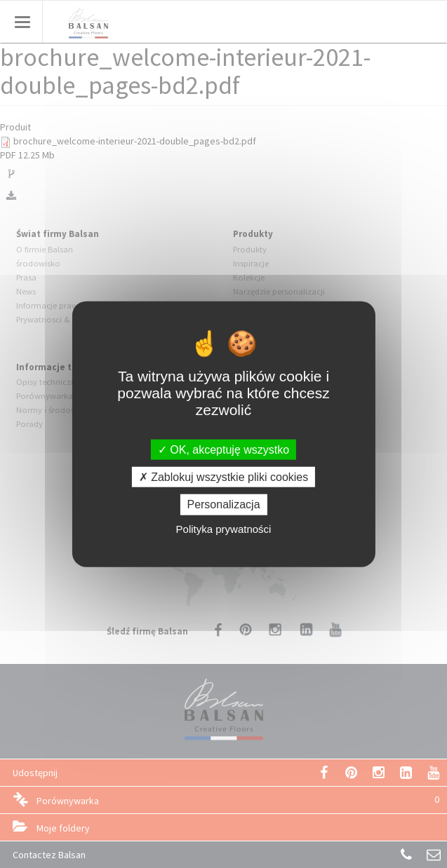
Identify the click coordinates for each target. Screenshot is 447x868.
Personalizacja (223, 504)
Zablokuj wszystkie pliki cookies (224, 477)
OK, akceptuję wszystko (223, 450)
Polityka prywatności (224, 528)
